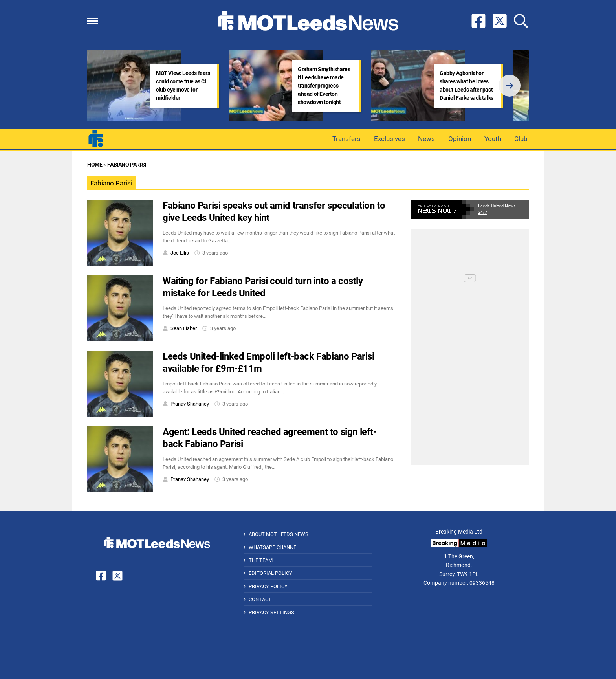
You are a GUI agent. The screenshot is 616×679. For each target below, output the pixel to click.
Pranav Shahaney (190, 404)
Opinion (460, 139)
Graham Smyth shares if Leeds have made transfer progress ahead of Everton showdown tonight (324, 86)
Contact (260, 599)
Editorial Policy (270, 573)
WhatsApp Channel (274, 547)
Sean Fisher (184, 328)
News (426, 139)
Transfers (346, 139)
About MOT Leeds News (279, 534)
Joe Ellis (180, 253)
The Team (261, 560)
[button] (93, 21)
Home (95, 165)
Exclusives (390, 139)
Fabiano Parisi (126, 165)
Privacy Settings (271, 612)
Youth (493, 139)
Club (521, 139)
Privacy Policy (268, 586)
